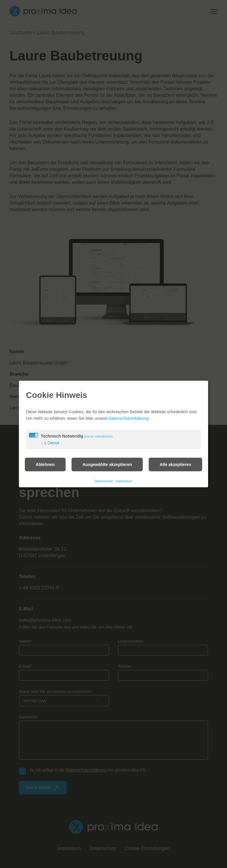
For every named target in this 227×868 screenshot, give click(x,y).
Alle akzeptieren (175, 468)
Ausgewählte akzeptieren (107, 468)
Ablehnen (45, 468)
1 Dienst (50, 446)
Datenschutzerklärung (129, 422)
